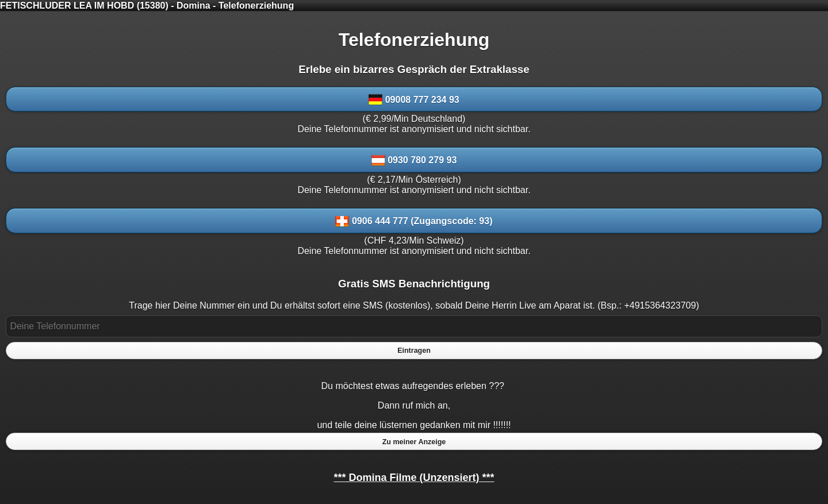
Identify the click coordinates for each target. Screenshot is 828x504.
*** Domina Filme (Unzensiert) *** (414, 478)
